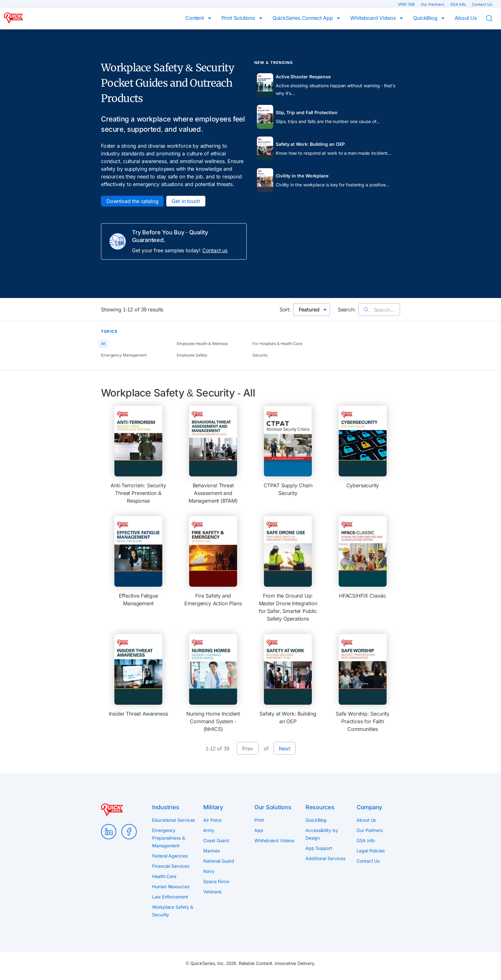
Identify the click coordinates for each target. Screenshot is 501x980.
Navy (209, 871)
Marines (211, 851)
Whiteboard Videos (374, 18)
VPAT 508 (407, 4)
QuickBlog (426, 18)
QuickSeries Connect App (304, 18)
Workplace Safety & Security (173, 911)
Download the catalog (132, 201)
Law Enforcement (170, 897)
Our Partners (433, 4)
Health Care (164, 876)
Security (260, 355)
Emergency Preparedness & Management (169, 838)
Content (195, 18)
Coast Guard (216, 840)
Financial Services (171, 866)
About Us (466, 18)
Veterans (212, 892)
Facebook (129, 832)
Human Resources (171, 886)
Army (209, 830)
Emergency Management (124, 355)
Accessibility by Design (322, 834)
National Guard (219, 861)
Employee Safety (192, 355)
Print (259, 820)
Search (493, 19)
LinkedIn (109, 832)
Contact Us (482, 4)
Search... (379, 310)
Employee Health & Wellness (202, 344)
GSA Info (459, 4)
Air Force (212, 820)
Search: (347, 310)
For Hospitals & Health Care (277, 344)
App (259, 830)
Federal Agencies (170, 856)
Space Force (216, 881)
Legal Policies (371, 851)
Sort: (285, 310)
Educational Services (173, 820)
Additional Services (325, 858)
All (103, 344)
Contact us (215, 250)
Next (284, 749)
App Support (319, 848)
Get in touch (186, 201)
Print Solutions (239, 18)
